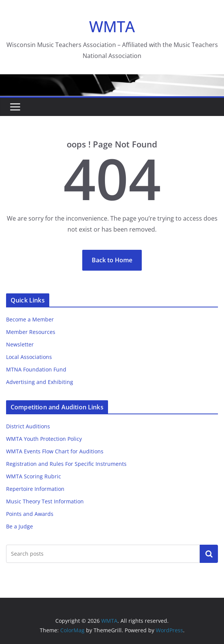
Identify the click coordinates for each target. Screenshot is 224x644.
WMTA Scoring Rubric (34, 476)
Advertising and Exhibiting (40, 382)
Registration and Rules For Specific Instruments (66, 464)
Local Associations (29, 357)
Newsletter (20, 344)
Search (209, 553)
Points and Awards (30, 514)
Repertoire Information (35, 489)
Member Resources (31, 332)
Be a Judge (20, 526)
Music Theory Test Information (45, 501)
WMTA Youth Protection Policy (44, 439)
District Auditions (28, 426)
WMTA (112, 26)
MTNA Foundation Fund (36, 369)
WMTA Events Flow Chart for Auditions (55, 451)
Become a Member (30, 319)
